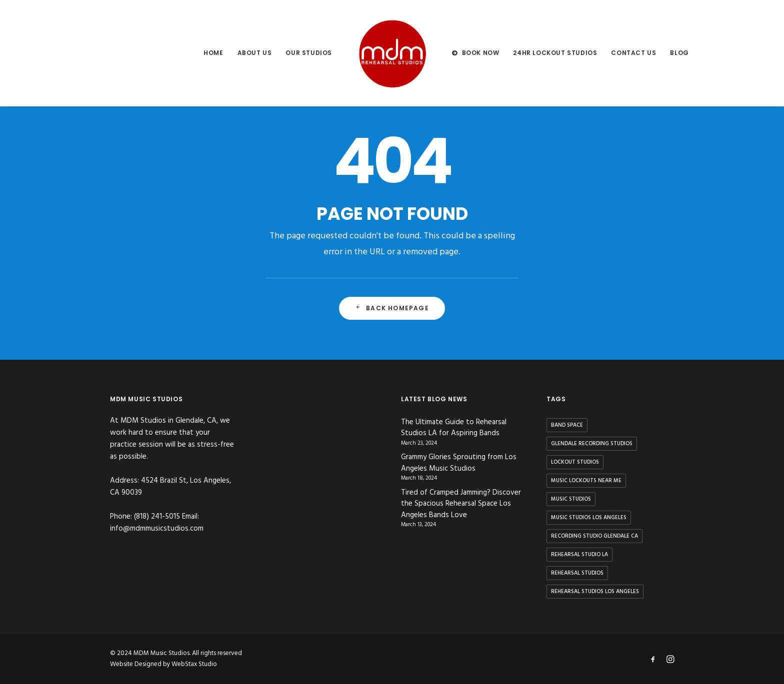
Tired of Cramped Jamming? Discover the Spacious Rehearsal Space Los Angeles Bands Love (461, 504)
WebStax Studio (194, 664)
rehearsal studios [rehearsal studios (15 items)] (577, 573)
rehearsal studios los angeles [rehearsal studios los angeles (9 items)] (595, 592)
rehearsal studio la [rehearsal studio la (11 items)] (579, 555)
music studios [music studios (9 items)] (571, 499)
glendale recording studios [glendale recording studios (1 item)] (592, 444)
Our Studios (309, 53)
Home (213, 53)
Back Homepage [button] (392, 308)
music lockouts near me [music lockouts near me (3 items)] (586, 481)
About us (255, 53)
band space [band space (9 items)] (567, 425)
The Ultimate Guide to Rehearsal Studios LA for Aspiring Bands (454, 428)
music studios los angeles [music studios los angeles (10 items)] (589, 518)
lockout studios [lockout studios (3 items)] (575, 462)
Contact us (633, 53)
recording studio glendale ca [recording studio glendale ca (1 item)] (594, 536)
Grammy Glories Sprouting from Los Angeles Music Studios (459, 463)
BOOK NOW (481, 53)
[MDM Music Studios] (392, 53)
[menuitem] (213, 53)
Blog (679, 53)
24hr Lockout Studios (555, 53)
